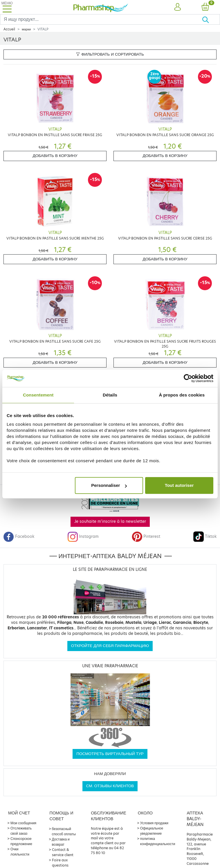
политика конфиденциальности (158, 841)
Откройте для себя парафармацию (110, 646)
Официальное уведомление (152, 831)
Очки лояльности (20, 852)
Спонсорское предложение (21, 841)
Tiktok (205, 537)
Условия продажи (154, 823)
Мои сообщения (23, 823)
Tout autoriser (179, 485)
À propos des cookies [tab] (182, 395)
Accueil (9, 29)
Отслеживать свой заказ (21, 831)
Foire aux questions (60, 863)
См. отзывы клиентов (110, 786)
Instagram (83, 537)
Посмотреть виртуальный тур (110, 754)
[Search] (101, 19)
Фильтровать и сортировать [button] (110, 54)
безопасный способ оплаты (64, 831)
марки (26, 29)
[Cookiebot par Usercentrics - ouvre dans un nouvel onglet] (188, 378)
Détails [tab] (110, 395)
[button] (177, 7)
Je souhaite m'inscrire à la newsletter (110, 521)
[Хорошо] (211, 19)
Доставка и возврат (61, 842)
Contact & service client (63, 852)
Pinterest (146, 537)
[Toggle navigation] (7, 7)
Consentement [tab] (38, 395)
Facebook (19, 537)
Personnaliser (109, 485)
